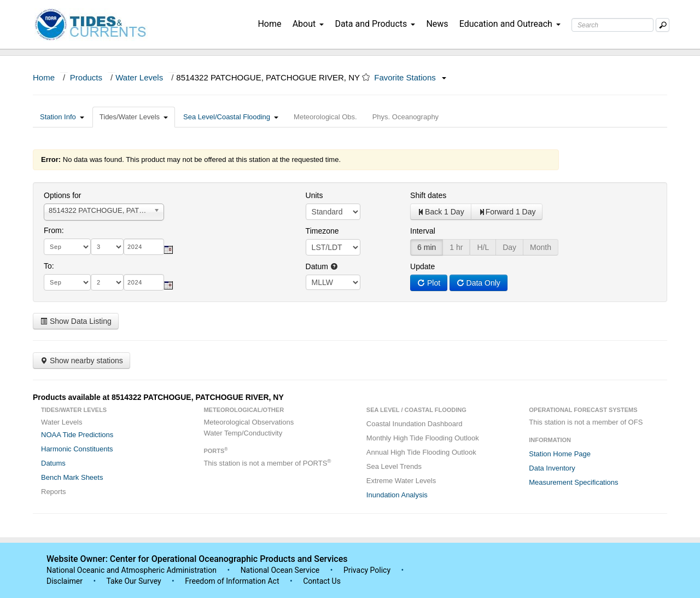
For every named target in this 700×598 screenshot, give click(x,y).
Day (509, 247)
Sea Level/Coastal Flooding (231, 117)
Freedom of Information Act (232, 581)
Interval (423, 231)
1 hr (456, 247)
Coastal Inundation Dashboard (415, 424)
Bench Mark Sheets (72, 477)
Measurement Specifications (573, 482)
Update (422, 266)
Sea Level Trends (394, 466)
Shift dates (428, 195)
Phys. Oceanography (406, 117)
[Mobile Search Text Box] (663, 25)
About (308, 24)
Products (86, 77)
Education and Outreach (510, 24)
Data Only (479, 283)
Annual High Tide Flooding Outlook (421, 452)
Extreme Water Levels (401, 481)
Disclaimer (65, 581)
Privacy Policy (367, 570)
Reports (54, 492)
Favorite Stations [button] (410, 77)
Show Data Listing (76, 321)
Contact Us (322, 581)
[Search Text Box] (612, 25)
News (437, 24)
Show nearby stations (81, 361)
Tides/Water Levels (134, 117)
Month (541, 247)
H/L (483, 247)
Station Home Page (560, 454)
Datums (53, 463)
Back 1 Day (441, 212)
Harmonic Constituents (77, 449)
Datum (322, 266)
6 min (427, 247)
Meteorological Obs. (325, 117)
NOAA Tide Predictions (77, 435)
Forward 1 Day (507, 212)
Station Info (62, 117)
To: (49, 266)
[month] (67, 247)
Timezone (322, 231)
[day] (107, 247)
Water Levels (139, 77)
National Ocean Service (280, 570)
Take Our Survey (135, 581)
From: (54, 230)
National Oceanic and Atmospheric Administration (132, 570)
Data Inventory (552, 468)
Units (314, 195)
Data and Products (375, 24)
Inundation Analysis (397, 495)
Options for (62, 195)
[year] (144, 247)
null (333, 282)
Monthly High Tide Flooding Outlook (423, 438)
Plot (429, 283)
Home (269, 24)
